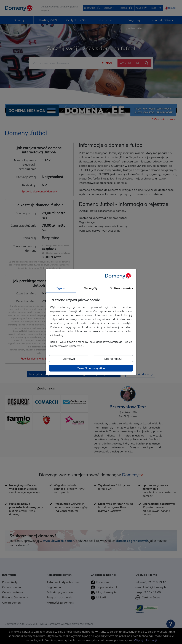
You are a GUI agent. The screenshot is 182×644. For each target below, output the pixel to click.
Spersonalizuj (113, 359)
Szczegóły (91, 288)
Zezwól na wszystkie (91, 368)
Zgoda (61, 288)
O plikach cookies (121, 288)
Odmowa (69, 359)
